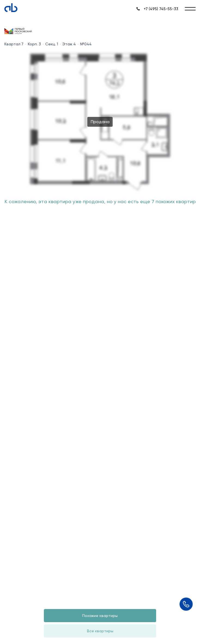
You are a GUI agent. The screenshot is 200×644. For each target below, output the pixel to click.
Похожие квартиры (100, 616)
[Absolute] (11, 8)
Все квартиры (100, 631)
